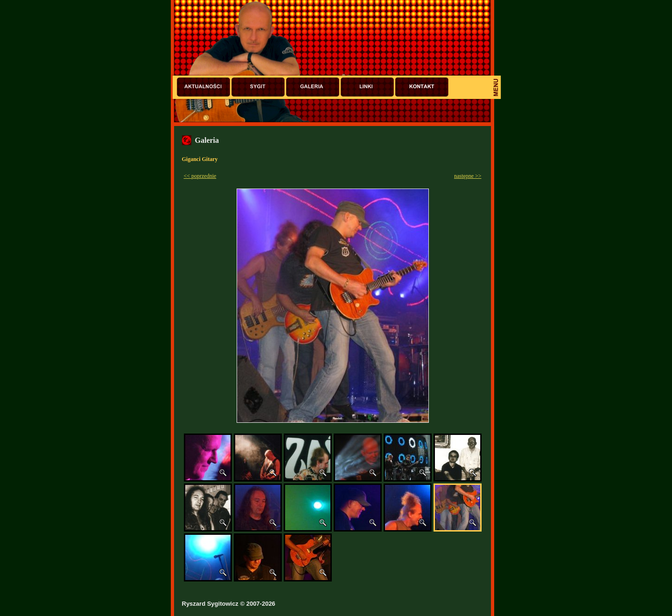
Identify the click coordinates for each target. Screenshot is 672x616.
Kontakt (422, 87)
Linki (367, 87)
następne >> (468, 176)
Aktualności (203, 87)
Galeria (313, 87)
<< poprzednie (200, 176)
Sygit (258, 87)
